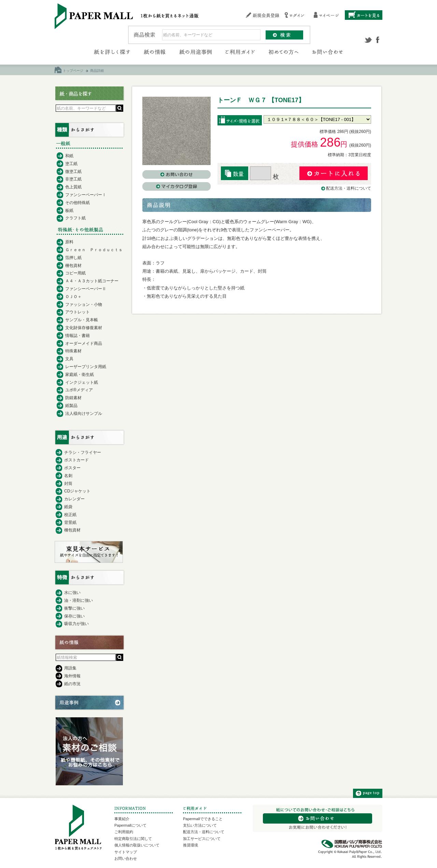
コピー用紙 (75, 273)
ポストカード (76, 460)
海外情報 (72, 676)
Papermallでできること (203, 819)
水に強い (72, 593)
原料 (69, 242)
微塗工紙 (73, 172)
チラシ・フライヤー (83, 452)
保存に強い (74, 616)
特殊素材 (73, 351)
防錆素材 (73, 398)
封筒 (68, 484)
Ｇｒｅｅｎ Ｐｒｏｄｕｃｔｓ (94, 250)
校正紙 (70, 515)
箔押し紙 (73, 258)
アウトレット (77, 312)
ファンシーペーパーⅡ (86, 289)
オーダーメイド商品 (84, 343)
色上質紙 (73, 187)
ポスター (72, 468)
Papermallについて (130, 825)
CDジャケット (77, 491)
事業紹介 (122, 819)
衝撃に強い (74, 608)
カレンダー (74, 499)
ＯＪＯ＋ (73, 297)
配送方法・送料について (349, 188)
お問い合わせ (126, 858)
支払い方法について (200, 825)
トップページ (73, 71)
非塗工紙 (73, 179)
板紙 (69, 211)
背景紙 (70, 523)
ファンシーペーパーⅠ (86, 195)
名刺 (68, 476)
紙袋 (68, 507)
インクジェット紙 (82, 382)
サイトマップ (126, 852)
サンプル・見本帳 (82, 320)
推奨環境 (191, 845)
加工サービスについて (202, 839)
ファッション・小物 (84, 304)
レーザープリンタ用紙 (86, 367)
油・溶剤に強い (79, 600)
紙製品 (71, 406)
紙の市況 (72, 684)
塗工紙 (71, 164)
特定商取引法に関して (133, 839)
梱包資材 (73, 266)
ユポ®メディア (79, 390)
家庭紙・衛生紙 (80, 375)
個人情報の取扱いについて (137, 845)
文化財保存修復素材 (84, 328)
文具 (69, 359)
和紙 (69, 156)
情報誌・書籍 (77, 336)
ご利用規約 (124, 832)
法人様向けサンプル (84, 413)
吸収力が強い (76, 624)
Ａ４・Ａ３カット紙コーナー (92, 281)
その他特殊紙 (77, 203)
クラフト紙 (75, 218)
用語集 (70, 668)
